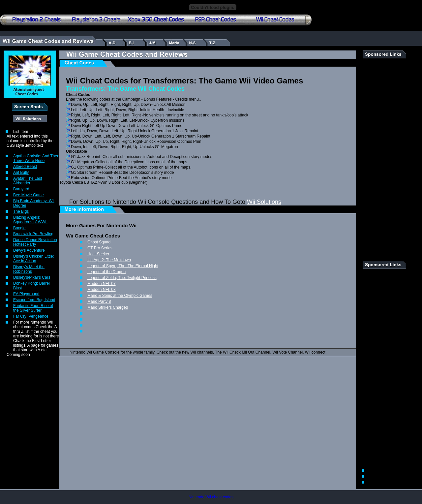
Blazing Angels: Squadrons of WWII (30, 220)
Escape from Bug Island (34, 300)
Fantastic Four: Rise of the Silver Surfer (33, 308)
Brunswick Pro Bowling (33, 234)
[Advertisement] (382, 157)
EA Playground (26, 294)
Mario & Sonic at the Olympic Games (120, 296)
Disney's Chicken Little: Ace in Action (34, 259)
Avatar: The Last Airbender (28, 181)
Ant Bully (21, 173)
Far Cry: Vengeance (31, 316)
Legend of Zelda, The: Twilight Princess (122, 278)
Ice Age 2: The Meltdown (109, 260)
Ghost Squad (99, 242)
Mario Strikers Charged (108, 307)
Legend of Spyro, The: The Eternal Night (123, 266)
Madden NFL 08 (102, 290)
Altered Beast (25, 167)
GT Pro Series (100, 248)
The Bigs (21, 211)
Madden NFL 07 (102, 284)
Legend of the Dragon (106, 272)
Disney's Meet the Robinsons (29, 269)
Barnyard (21, 189)
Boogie (19, 228)
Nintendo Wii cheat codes (211, 497)
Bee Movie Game (29, 195)
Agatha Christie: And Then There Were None (36, 158)
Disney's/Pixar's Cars (32, 277)
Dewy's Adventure (29, 250)
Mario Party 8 (99, 301)
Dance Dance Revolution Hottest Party (35, 242)
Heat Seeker (98, 254)
